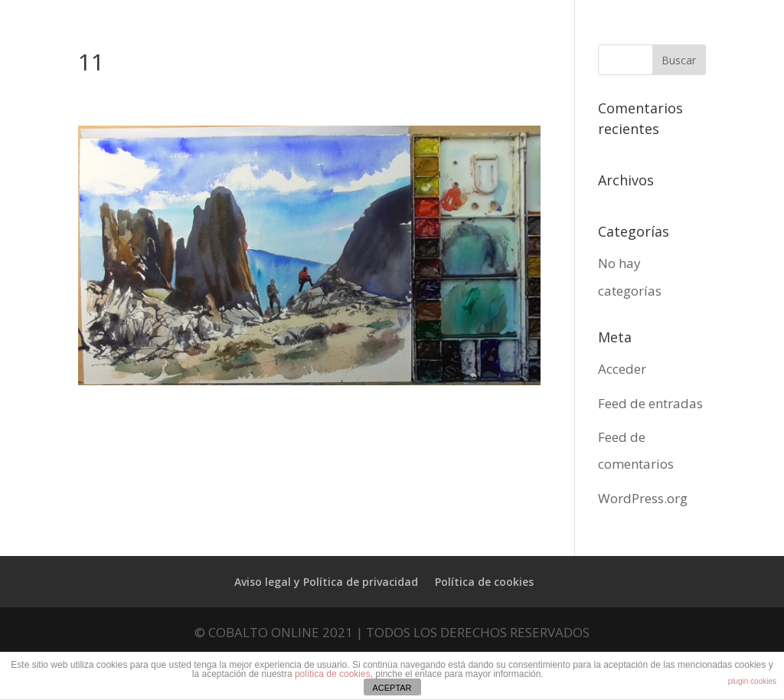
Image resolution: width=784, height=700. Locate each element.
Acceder (622, 369)
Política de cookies (484, 582)
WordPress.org (643, 498)
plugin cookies (752, 681)
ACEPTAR (392, 688)
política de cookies (333, 674)
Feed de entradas (650, 403)
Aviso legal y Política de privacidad (326, 582)
